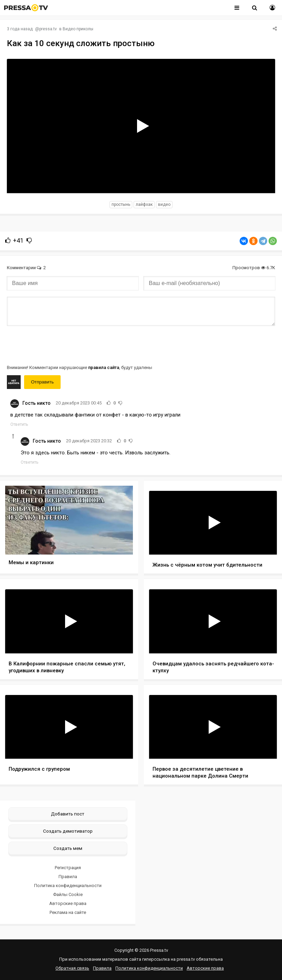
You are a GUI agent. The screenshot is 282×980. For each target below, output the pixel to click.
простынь (121, 204)
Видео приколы (78, 29)
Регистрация (68, 868)
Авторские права (68, 903)
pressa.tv (48, 29)
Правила (68, 877)
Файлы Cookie (68, 894)
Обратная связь (72, 968)
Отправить (42, 382)
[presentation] (59, 345)
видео (164, 204)
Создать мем (68, 848)
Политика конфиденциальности (68, 886)
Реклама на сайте (68, 912)
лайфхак (144, 204)
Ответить (19, 424)
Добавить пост (68, 814)
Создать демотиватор (68, 831)
